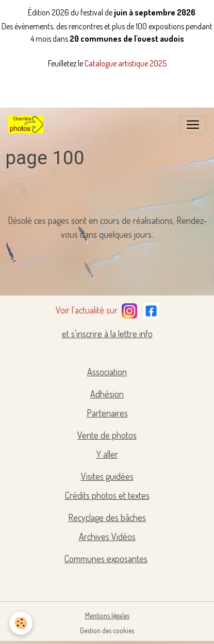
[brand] (28, 125)
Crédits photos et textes (107, 495)
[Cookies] (21, 623)
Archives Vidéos (107, 536)
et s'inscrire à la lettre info (107, 334)
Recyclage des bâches (107, 517)
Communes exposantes (106, 559)
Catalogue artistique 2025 (126, 63)
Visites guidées (107, 476)
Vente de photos (107, 435)
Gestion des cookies (107, 630)
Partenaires (107, 413)
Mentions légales (107, 615)
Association (107, 372)
